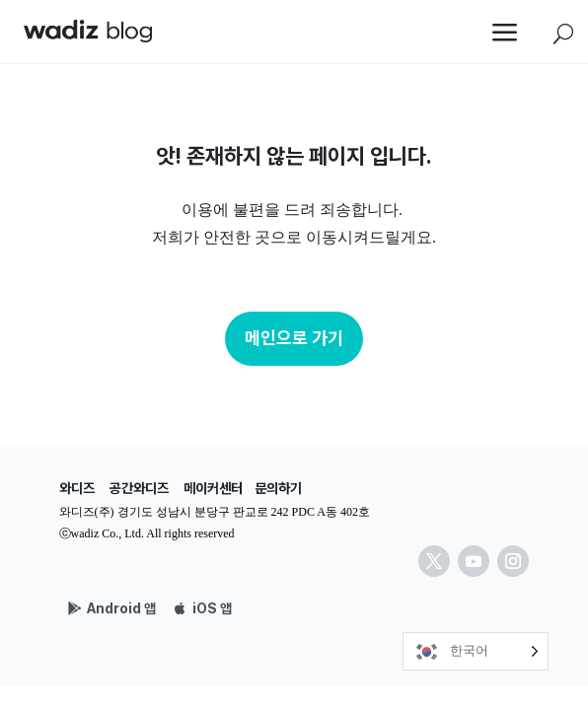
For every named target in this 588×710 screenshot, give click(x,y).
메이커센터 (213, 488)
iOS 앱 (212, 608)
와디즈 (77, 488)
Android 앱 (121, 608)
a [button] (505, 34)
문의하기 (278, 488)
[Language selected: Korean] (476, 651)
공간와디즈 (139, 488)
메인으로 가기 (294, 338)
